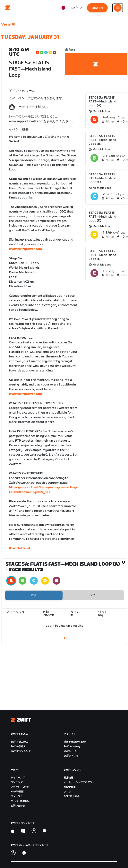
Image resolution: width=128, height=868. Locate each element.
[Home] (8, 8)
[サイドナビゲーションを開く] (118, 8)
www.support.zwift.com (26, 121)
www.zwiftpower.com (25, 249)
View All (9, 24)
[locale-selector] (63, 8)
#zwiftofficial (20, 548)
